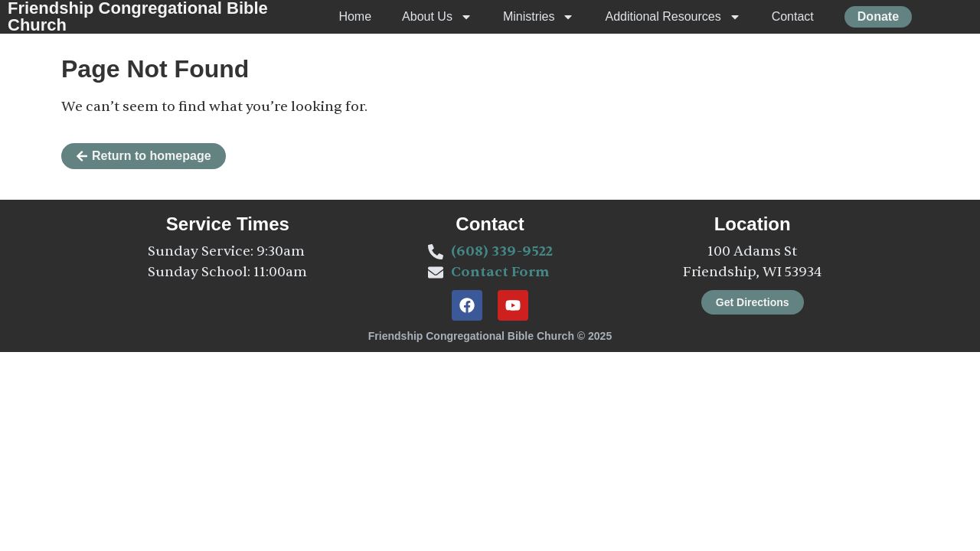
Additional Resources (673, 17)
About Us (437, 17)
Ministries (539, 17)
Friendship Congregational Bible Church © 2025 (490, 336)
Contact (793, 16)
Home (355, 16)
